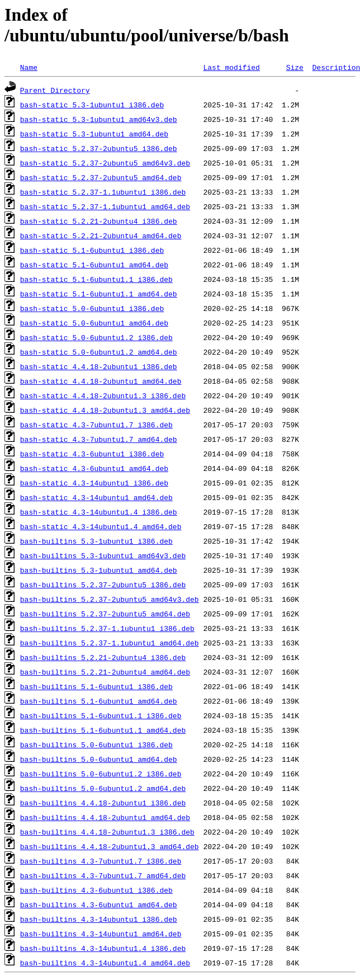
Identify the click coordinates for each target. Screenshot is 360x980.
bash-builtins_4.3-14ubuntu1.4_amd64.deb (105, 963)
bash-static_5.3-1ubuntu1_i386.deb (92, 105)
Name (29, 67)
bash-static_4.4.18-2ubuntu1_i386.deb (99, 366)
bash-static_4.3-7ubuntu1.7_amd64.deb (99, 439)
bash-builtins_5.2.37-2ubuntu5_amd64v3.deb (110, 599)
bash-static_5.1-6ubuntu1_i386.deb (92, 250)
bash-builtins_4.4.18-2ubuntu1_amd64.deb (105, 817)
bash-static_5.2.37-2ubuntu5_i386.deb (99, 148)
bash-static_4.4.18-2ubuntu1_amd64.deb (101, 381)
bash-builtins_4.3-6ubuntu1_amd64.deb (99, 904)
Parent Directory (55, 90)
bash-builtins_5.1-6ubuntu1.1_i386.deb (101, 715)
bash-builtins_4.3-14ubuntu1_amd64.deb (101, 934)
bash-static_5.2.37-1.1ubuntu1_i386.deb (103, 192)
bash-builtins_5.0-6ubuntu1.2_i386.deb (101, 774)
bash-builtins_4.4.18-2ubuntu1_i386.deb (103, 803)
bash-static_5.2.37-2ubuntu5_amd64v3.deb (105, 163)
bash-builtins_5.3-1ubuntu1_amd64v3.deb (103, 555)
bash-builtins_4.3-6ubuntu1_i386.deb (96, 890)
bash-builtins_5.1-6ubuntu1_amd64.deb (99, 701)
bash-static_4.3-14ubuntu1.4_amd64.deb (101, 526)
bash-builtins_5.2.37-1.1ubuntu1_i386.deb (107, 628)
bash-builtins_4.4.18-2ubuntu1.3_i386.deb (107, 832)
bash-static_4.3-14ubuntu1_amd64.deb (96, 497)
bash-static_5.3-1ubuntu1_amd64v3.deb (99, 119)
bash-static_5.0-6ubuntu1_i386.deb (92, 308)
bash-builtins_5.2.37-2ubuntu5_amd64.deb (105, 614)
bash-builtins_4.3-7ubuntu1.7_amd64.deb (103, 875)
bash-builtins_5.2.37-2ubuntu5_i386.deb (103, 585)
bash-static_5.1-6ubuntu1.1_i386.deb (96, 279)
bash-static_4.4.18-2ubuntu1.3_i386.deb (103, 395)
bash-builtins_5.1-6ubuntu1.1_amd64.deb (103, 730)
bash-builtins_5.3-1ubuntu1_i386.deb (96, 541)
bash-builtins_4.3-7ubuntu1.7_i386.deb (101, 861)
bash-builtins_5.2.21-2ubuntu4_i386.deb (103, 657)
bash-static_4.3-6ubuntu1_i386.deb (92, 454)
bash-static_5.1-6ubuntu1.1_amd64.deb (99, 294)
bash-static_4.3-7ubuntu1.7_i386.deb (96, 425)
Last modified (231, 67)
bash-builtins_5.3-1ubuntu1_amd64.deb (99, 570)
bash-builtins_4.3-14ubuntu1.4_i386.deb (103, 948)
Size (295, 67)
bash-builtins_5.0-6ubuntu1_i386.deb (96, 745)
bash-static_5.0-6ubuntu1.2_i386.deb (96, 337)
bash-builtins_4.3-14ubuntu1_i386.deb (99, 919)
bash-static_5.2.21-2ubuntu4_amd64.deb (101, 235)
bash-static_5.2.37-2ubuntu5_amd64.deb (101, 177)
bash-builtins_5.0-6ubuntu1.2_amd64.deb (103, 788)
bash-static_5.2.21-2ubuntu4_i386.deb (99, 221)
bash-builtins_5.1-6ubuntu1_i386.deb (96, 686)
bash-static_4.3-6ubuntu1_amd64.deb (94, 468)
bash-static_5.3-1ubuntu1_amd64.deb (94, 134)
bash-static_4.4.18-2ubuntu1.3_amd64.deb (105, 410)
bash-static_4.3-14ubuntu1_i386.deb (94, 483)
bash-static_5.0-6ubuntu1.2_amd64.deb (99, 352)
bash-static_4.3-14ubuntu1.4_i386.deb (99, 512)
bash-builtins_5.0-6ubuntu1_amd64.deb (99, 759)
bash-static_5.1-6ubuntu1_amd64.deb (94, 265)
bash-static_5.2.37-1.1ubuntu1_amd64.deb (105, 206)
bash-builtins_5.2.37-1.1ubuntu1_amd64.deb (110, 643)
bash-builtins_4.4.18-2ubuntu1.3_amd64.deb (110, 846)
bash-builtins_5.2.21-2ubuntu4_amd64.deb (105, 672)
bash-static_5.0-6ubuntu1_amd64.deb (94, 323)
